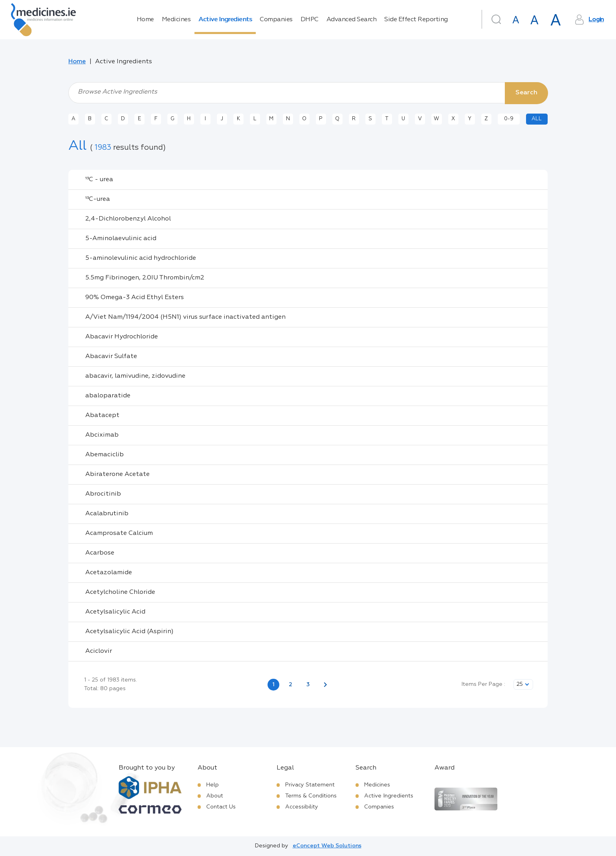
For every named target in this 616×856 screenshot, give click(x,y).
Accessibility (302, 807)
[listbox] (523, 684)
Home (145, 20)
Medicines (176, 20)
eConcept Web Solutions (327, 846)
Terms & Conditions (311, 796)
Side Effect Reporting (416, 20)
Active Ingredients (225, 20)
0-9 (509, 119)
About (215, 796)
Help (213, 785)
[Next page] (325, 685)
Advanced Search (352, 20)
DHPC (310, 20)
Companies (276, 20)
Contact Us (221, 807)
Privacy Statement (310, 785)
